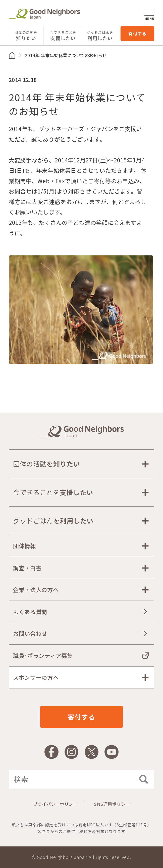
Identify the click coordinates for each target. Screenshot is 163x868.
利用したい (100, 36)
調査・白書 (27, 568)
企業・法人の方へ (36, 590)
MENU (149, 15)
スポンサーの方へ (36, 677)
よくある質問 (30, 612)
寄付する (137, 33)
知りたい (26, 36)
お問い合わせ (30, 633)
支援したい (63, 36)
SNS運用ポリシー (112, 804)
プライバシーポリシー (55, 804)
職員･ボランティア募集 (43, 655)
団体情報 (24, 546)
